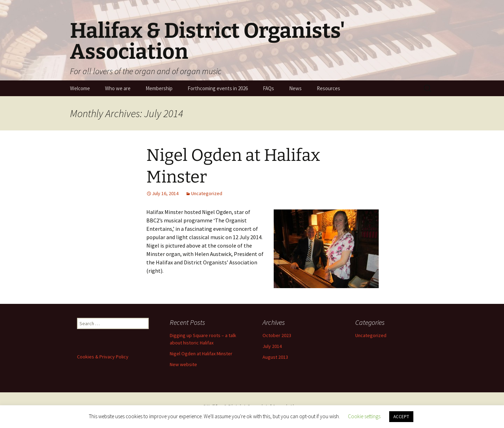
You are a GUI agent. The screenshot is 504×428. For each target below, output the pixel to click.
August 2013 (275, 357)
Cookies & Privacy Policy (103, 357)
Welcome (80, 88)
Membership (159, 88)
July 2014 (272, 346)
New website (183, 364)
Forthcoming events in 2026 (218, 88)
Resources (328, 88)
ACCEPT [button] (401, 417)
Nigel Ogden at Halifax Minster (201, 354)
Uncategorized (207, 193)
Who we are (118, 88)
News (295, 88)
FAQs (268, 88)
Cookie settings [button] (364, 416)
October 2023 (277, 335)
